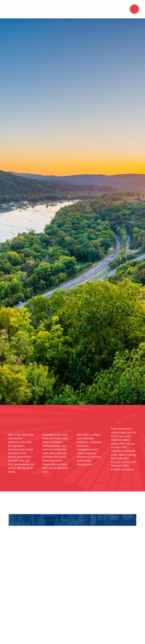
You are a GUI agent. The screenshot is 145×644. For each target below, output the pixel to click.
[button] (134, 9)
